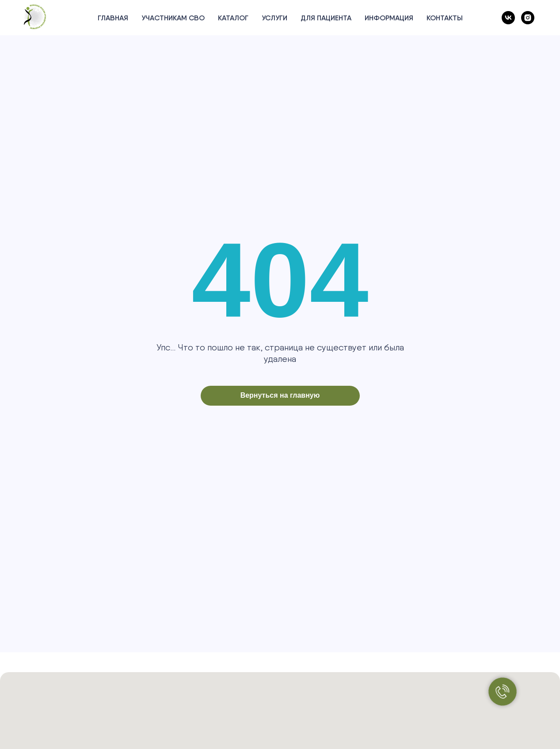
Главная (113, 18)
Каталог (233, 18)
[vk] (508, 18)
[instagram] (528, 18)
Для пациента (326, 18)
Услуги (274, 18)
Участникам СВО (173, 18)
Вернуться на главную (280, 395)
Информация (389, 18)
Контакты (445, 18)
